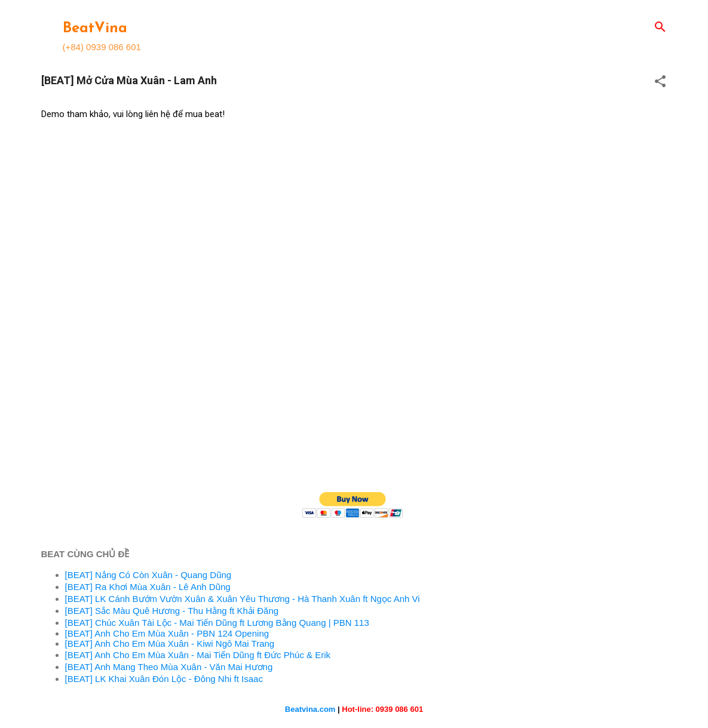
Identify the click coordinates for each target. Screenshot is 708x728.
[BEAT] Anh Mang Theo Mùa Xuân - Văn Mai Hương (169, 667)
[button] (660, 82)
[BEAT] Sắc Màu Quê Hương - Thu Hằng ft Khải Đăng (172, 611)
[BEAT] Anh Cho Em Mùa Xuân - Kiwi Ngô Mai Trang (170, 643)
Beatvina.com (310, 709)
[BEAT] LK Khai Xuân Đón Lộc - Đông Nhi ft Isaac (164, 679)
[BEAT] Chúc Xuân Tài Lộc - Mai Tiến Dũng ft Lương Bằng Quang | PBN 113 (217, 623)
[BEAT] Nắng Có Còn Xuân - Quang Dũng (148, 575)
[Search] (660, 28)
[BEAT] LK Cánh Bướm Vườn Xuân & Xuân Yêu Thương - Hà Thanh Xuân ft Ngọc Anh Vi (243, 599)
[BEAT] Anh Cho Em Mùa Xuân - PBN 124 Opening (167, 633)
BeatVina (95, 29)
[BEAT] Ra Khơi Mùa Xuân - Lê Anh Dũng (148, 587)
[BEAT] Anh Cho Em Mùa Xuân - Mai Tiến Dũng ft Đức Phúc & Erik (198, 655)
